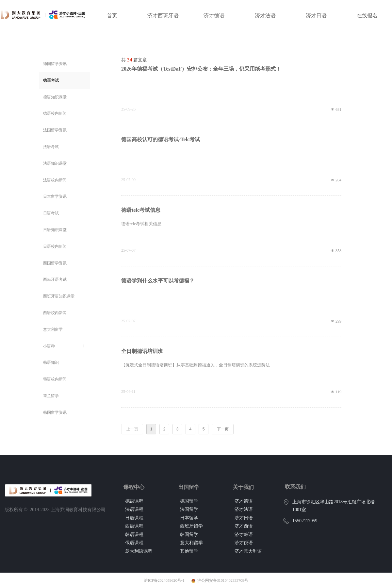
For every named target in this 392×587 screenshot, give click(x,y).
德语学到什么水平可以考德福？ (158, 281)
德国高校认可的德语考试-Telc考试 (161, 139)
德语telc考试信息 (141, 210)
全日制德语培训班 (142, 351)
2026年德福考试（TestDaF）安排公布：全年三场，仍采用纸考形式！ (201, 69)
